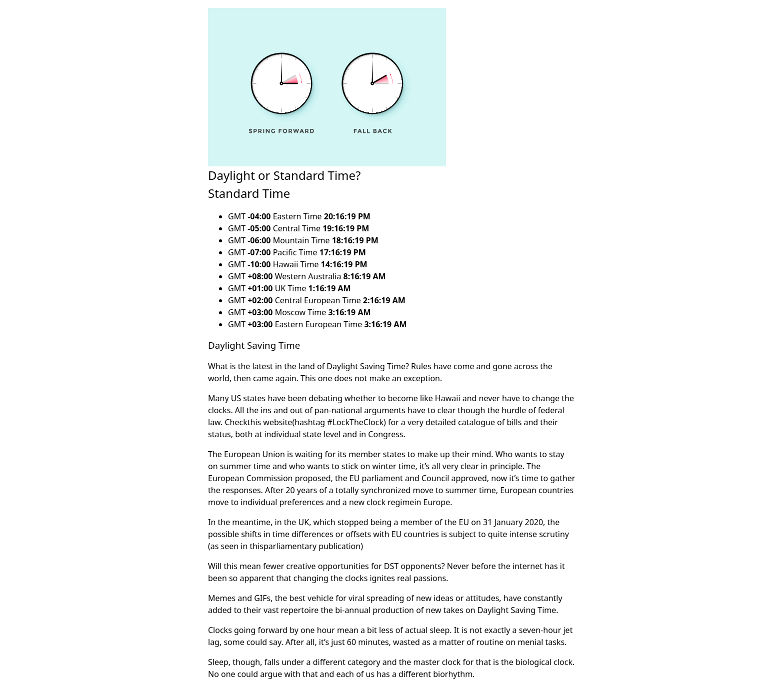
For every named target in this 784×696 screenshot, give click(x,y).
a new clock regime (378, 502)
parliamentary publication (312, 546)
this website (270, 422)
